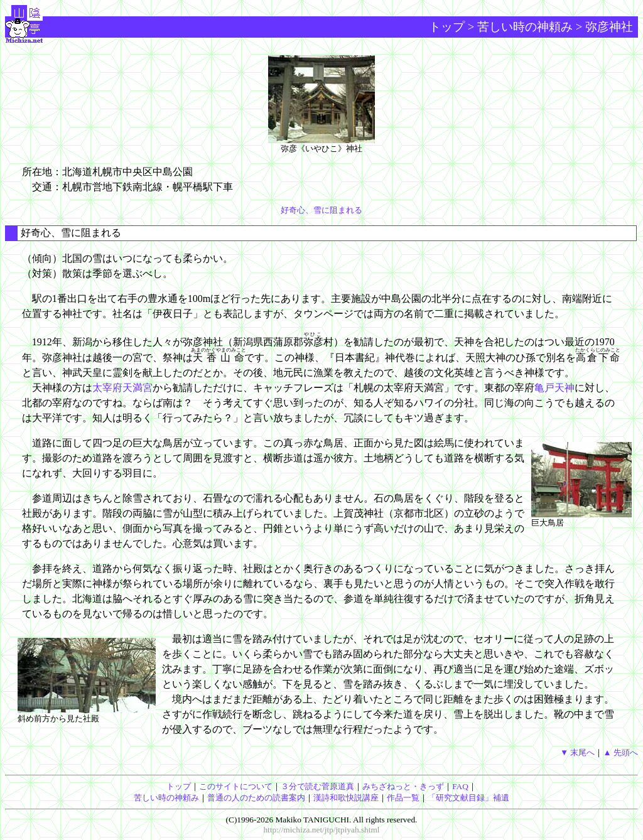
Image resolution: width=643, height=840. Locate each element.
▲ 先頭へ (620, 752)
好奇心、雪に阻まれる (321, 210)
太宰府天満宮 (122, 388)
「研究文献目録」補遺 (468, 798)
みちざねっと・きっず (403, 786)
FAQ (460, 786)
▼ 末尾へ (578, 752)
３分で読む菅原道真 (317, 786)
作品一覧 (403, 798)
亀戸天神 (554, 388)
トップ (447, 27)
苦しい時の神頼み (525, 27)
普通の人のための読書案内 (256, 798)
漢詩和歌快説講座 (346, 798)
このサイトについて (236, 786)
